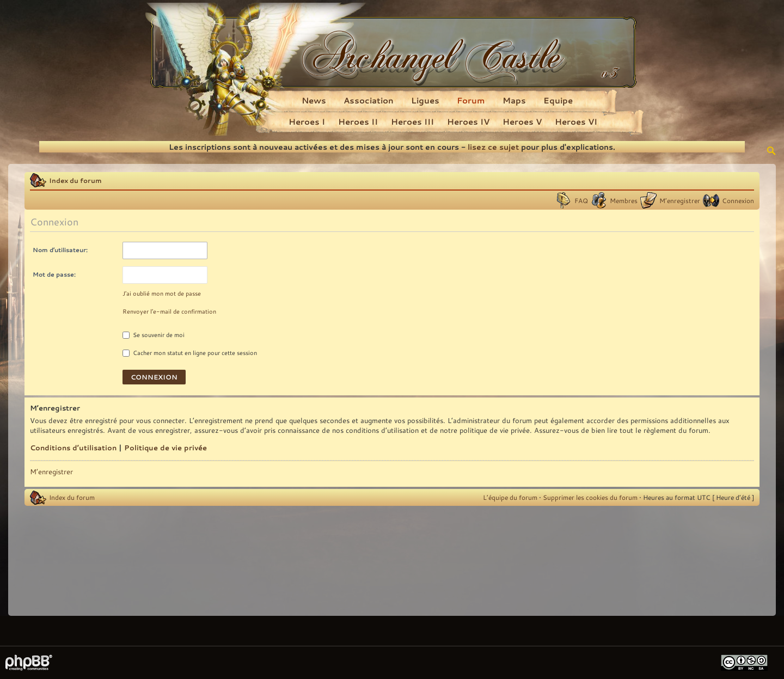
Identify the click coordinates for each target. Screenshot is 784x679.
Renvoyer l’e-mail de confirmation (169, 311)
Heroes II (358, 121)
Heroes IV (468, 121)
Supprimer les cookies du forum (590, 497)
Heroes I (307, 121)
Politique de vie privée (166, 448)
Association (369, 100)
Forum (471, 100)
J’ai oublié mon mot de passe (162, 293)
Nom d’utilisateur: (60, 250)
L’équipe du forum (510, 497)
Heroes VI (576, 121)
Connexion (738, 200)
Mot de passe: (54, 274)
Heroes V (522, 121)
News (314, 100)
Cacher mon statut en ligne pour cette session (190, 353)
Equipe (558, 100)
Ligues (425, 100)
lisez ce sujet (493, 147)
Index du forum (75, 180)
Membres (624, 200)
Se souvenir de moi (154, 335)
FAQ (581, 200)
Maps (514, 100)
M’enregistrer (680, 200)
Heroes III (412, 121)
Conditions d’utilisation (73, 448)
